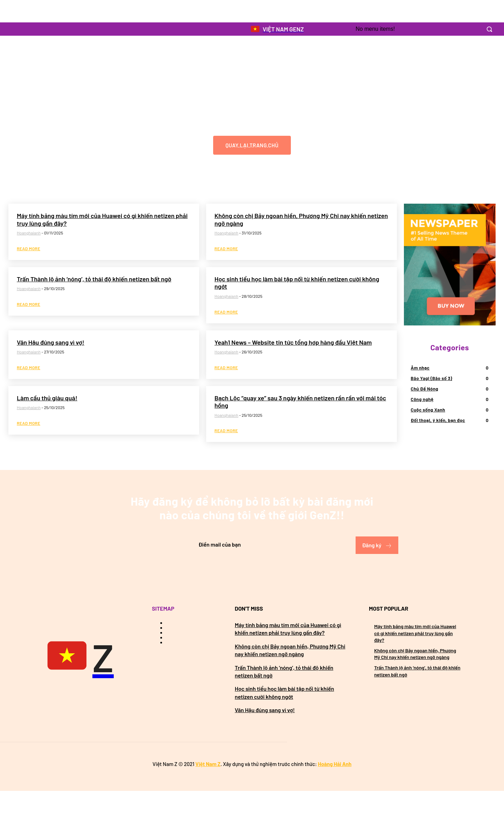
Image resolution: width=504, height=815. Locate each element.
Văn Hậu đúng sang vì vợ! (51, 363)
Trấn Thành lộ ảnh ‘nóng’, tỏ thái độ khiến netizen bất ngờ (94, 300)
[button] (489, 29)
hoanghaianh (29, 254)
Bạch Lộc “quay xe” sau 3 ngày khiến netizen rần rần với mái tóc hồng (300, 423)
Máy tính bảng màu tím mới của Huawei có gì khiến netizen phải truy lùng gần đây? (102, 240)
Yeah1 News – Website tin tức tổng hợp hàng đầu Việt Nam (293, 363)
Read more (29, 269)
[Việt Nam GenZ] (79, 681)
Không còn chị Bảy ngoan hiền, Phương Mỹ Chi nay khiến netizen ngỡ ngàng (301, 240)
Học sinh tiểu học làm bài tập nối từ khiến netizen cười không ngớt (297, 304)
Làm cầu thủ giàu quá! (47, 419)
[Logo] (277, 29)
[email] (231, 569)
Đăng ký (377, 570)
